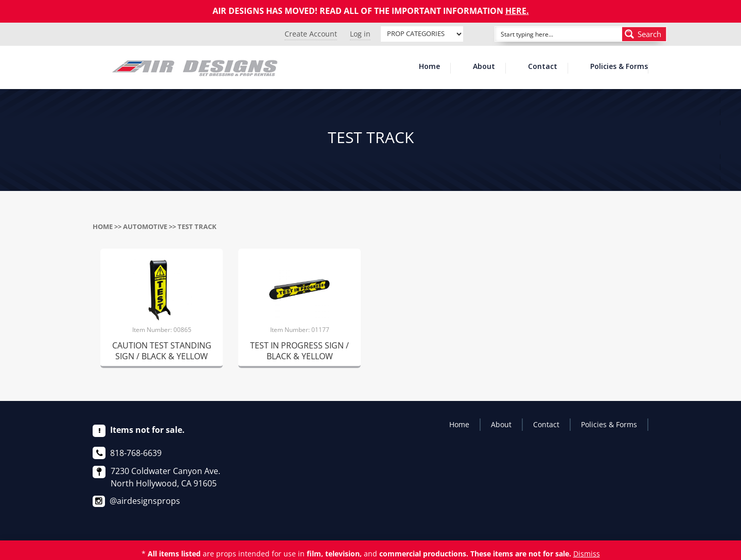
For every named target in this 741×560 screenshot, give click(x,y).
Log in (360, 34)
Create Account (311, 34)
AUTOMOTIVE (145, 226)
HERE (516, 11)
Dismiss (587, 554)
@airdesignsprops (145, 501)
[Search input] (547, 34)
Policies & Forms (619, 67)
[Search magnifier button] (644, 34)
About (484, 67)
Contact (543, 67)
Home (429, 67)
